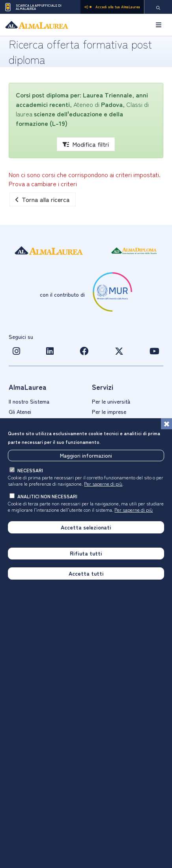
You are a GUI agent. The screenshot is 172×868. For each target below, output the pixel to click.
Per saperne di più (103, 484)
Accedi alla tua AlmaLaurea (112, 7)
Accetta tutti (86, 574)
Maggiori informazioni (86, 455)
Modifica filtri (86, 144)
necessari (30, 470)
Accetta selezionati (86, 527)
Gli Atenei (20, 412)
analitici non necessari (47, 497)
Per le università (111, 401)
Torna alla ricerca (43, 199)
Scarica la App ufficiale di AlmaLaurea (33, 7)
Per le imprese (109, 412)
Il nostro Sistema (29, 401)
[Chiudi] (166, 424)
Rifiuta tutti (86, 554)
